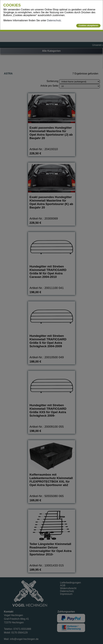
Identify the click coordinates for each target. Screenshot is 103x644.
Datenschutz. (54, 20)
